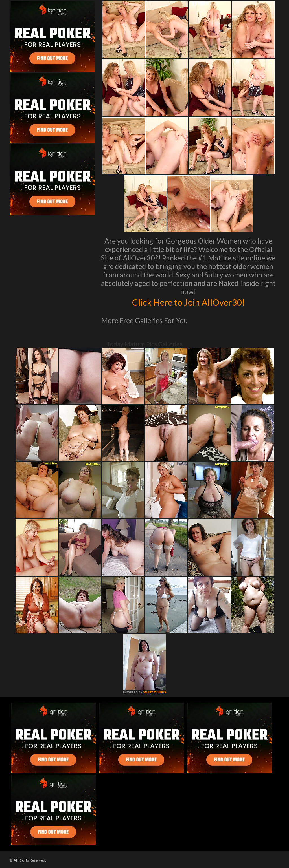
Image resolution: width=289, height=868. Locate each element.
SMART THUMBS (155, 693)
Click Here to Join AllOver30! (188, 302)
